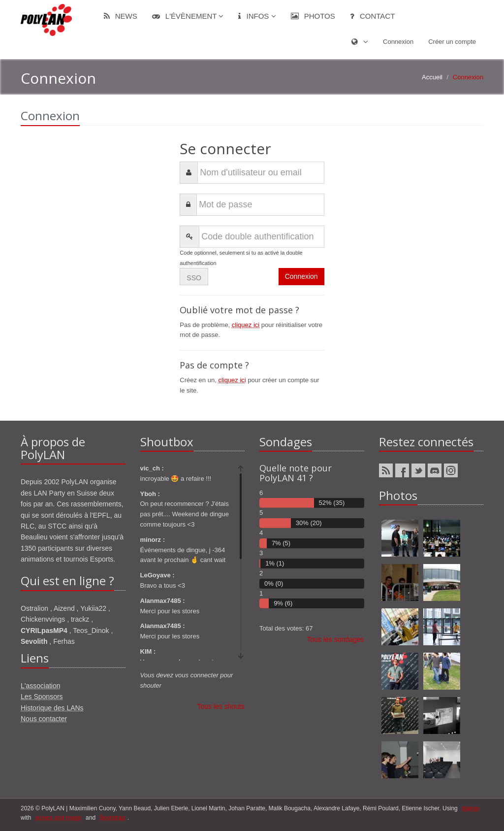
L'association (41, 686)
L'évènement (188, 16)
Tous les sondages (336, 639)
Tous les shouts (221, 706)
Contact (373, 16)
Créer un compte (452, 42)
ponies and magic (59, 818)
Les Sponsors (42, 697)
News (121, 16)
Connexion (398, 42)
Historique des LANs (52, 708)
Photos (313, 16)
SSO (194, 278)
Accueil (432, 77)
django (471, 808)
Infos (257, 16)
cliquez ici (246, 325)
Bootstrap (112, 818)
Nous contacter (44, 719)
